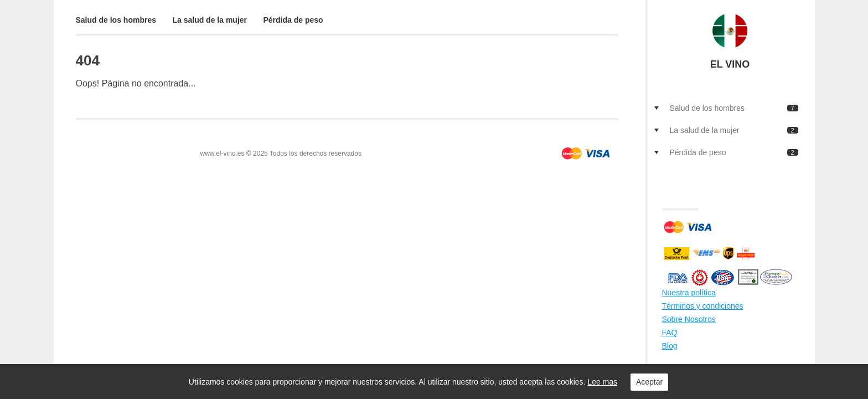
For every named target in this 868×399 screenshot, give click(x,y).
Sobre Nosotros (689, 319)
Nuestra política (689, 293)
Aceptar (649, 382)
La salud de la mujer (210, 20)
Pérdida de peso (293, 20)
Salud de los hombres (116, 20)
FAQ (670, 332)
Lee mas (602, 382)
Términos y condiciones (703, 306)
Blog (670, 346)
